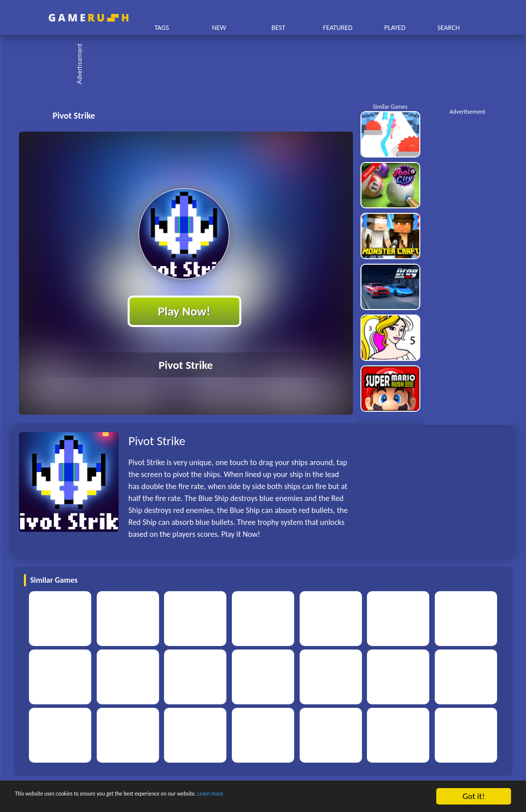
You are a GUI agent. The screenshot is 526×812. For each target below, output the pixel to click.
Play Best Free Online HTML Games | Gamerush (88, 18)
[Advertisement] (268, 65)
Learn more (311, 797)
